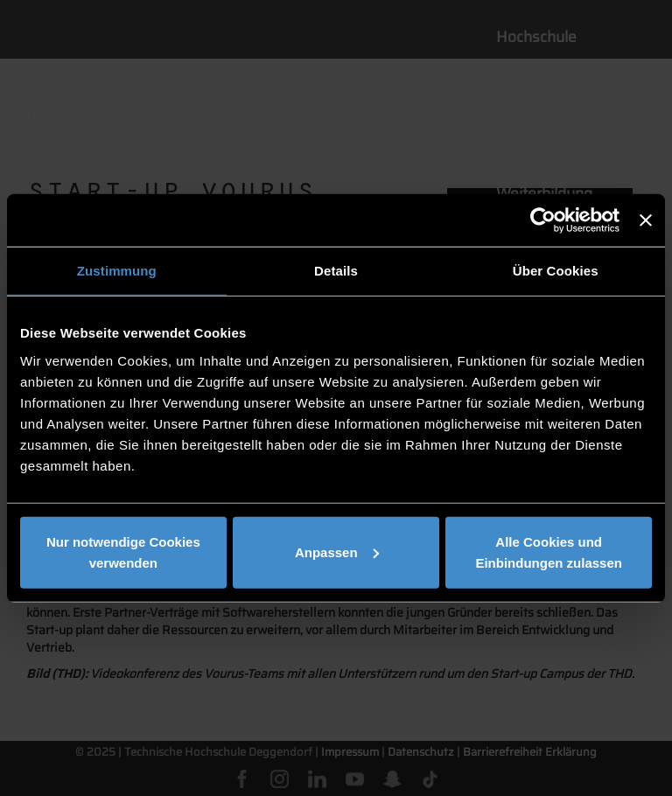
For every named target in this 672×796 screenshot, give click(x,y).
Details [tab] (336, 271)
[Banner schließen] (646, 220)
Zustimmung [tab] (117, 271)
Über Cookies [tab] (556, 271)
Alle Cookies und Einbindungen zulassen (549, 552)
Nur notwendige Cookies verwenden (123, 552)
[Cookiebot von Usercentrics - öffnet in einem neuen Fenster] (543, 220)
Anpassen (337, 552)
